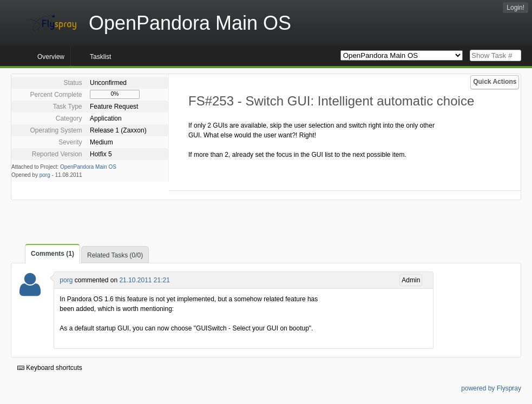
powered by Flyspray (491, 388)
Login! (515, 8)
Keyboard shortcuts (50, 368)
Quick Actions (495, 82)
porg (45, 175)
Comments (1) (52, 254)
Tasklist (100, 57)
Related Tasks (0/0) (115, 255)
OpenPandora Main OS (88, 167)
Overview (51, 57)
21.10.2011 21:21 (144, 280)
